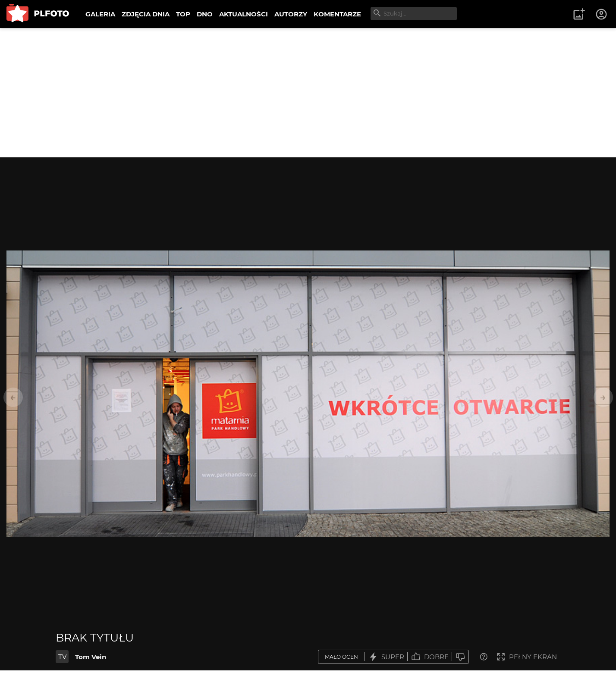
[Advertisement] (308, 93)
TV (62, 657)
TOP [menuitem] (183, 14)
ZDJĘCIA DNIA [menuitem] (146, 14)
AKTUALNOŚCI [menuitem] (244, 14)
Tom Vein (91, 657)
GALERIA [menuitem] (100, 14)
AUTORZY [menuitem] (291, 14)
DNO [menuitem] (205, 14)
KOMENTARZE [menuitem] (337, 14)
